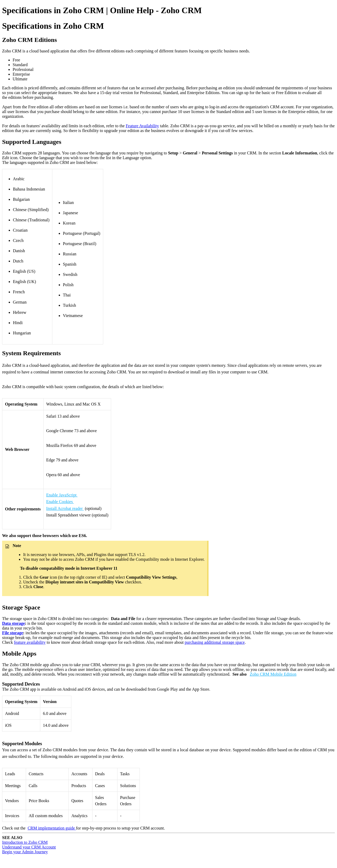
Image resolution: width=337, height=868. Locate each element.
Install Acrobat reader (65, 508)
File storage (13, 633)
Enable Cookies (60, 502)
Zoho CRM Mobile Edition (273, 674)
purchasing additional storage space (215, 642)
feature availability (30, 642)
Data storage (14, 623)
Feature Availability (142, 126)
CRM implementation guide (52, 828)
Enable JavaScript (62, 495)
